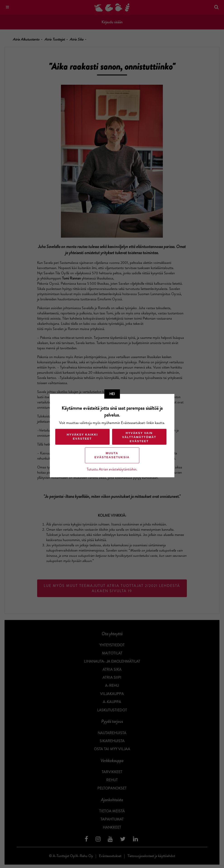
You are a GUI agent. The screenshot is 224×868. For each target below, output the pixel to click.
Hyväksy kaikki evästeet (82, 437)
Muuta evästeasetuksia (112, 455)
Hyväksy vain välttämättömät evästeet (139, 437)
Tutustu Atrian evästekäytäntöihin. (112, 469)
